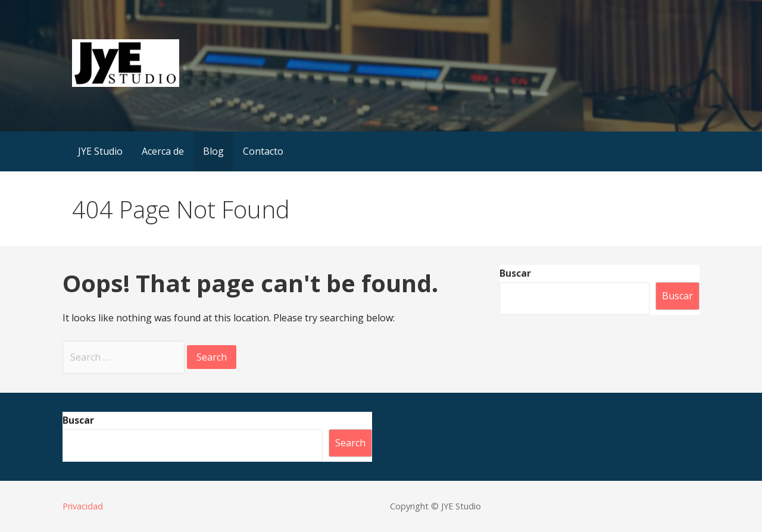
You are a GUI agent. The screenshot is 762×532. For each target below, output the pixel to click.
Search (350, 443)
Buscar (515, 273)
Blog (213, 151)
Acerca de (163, 151)
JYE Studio (100, 151)
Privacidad (83, 506)
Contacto (263, 151)
